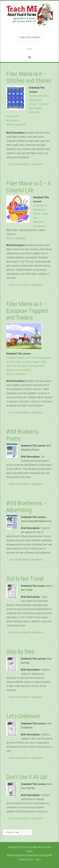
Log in (30, 49)
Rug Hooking (13, 120)
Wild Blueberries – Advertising (27, 507)
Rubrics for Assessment (19, 370)
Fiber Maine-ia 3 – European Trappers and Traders (27, 311)
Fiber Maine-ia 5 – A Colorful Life (29, 187)
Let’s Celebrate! (23, 716)
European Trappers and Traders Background (29, 358)
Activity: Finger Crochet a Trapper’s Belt (26, 362)
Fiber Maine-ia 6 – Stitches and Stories (29, 77)
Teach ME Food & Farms (30, 16)
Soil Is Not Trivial (25, 579)
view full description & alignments (26, 164)
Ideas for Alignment (16, 125)
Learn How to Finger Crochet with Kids (25, 366)
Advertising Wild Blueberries (36, 521)
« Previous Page (12, 832)
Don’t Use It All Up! (27, 777)
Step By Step (20, 652)
